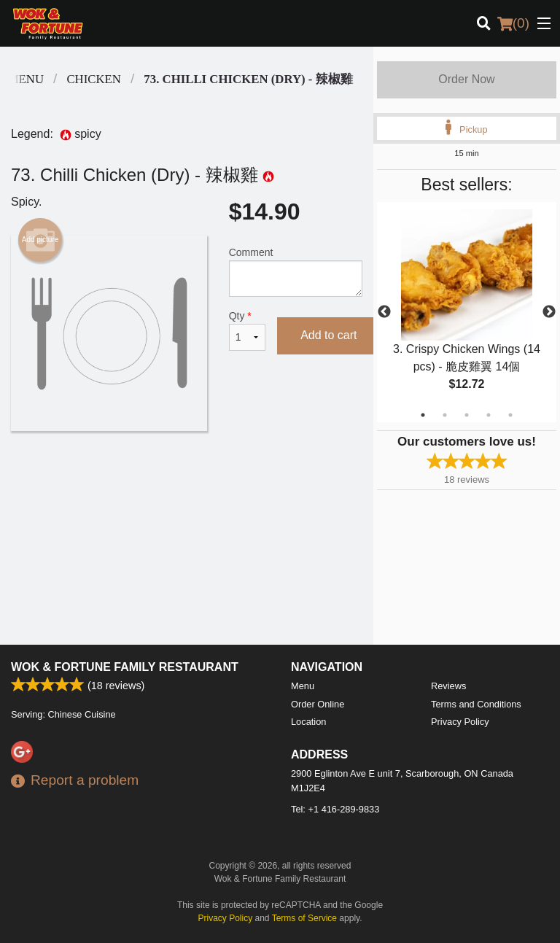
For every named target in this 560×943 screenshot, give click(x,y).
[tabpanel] (467, 312)
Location (308, 722)
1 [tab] (423, 415)
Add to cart (328, 335)
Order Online (318, 704)
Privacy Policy (460, 722)
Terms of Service (304, 918)
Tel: (335, 809)
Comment (296, 272)
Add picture (40, 240)
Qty (247, 330)
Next (549, 312)
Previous (384, 312)
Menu (303, 686)
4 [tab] (489, 415)
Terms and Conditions (476, 704)
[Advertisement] (187, 478)
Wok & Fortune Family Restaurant (125, 667)
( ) (513, 23)
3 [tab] (467, 415)
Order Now (466, 79)
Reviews (448, 686)
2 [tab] (445, 415)
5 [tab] (510, 415)
